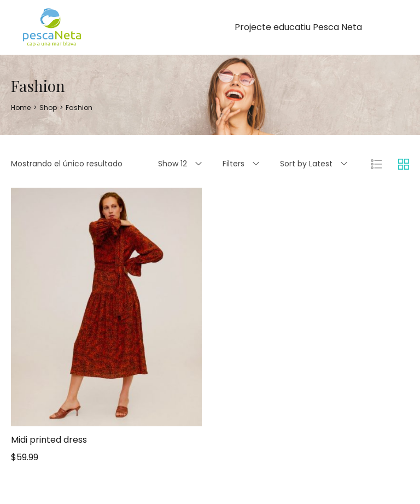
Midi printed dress (49, 440)
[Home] (21, 108)
